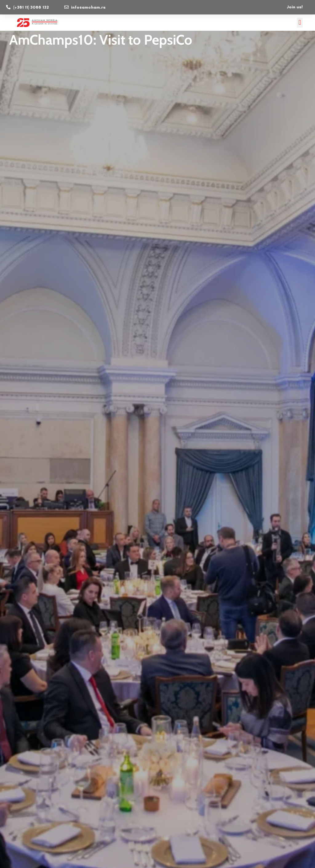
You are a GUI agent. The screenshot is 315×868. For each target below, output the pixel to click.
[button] (300, 22)
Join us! (295, 7)
